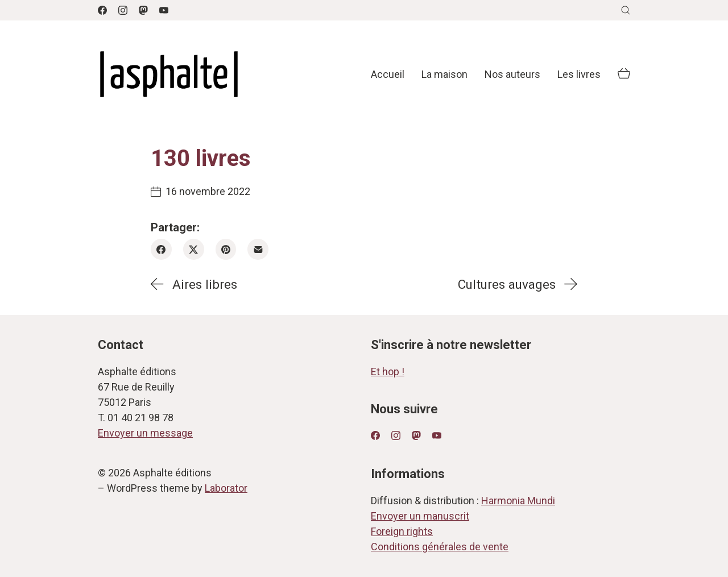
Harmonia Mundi (518, 501)
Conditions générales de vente (440, 547)
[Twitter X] (194, 249)
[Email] (258, 249)
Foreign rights (402, 531)
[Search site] (626, 10)
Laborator (226, 488)
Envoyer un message (145, 433)
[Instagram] (123, 10)
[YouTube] (164, 10)
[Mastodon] (143, 10)
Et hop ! (388, 371)
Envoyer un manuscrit (420, 516)
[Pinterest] (226, 249)
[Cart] (624, 74)
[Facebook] (102, 10)
